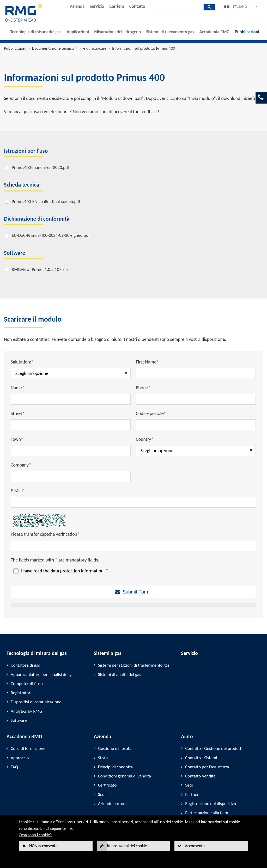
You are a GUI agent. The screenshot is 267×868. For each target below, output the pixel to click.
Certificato (107, 785)
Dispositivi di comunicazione (36, 702)
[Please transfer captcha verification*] (133, 546)
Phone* (143, 388)
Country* (145, 439)
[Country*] (196, 451)
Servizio (97, 6)
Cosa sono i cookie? (35, 835)
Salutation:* (22, 362)
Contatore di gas (25, 665)
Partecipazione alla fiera (207, 813)
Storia (103, 758)
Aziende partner (113, 804)
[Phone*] (196, 399)
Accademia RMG (214, 32)
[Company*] (71, 476)
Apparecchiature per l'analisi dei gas (43, 675)
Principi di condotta (116, 767)
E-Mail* (18, 491)
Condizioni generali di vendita (125, 776)
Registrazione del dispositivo (211, 804)
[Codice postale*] (196, 425)
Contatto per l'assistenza (207, 767)
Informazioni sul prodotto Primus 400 (144, 48)
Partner (192, 794)
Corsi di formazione (28, 748)
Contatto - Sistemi (201, 758)
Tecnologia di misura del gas (36, 32)
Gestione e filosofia (115, 748)
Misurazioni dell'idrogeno (117, 32)
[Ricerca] (178, 7)
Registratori (21, 693)
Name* (18, 388)
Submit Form (136, 592)
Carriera (117, 6)
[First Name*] (196, 373)
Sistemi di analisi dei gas (120, 675)
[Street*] (71, 425)
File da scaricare (93, 48)
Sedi (102, 794)
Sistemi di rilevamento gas (170, 32)
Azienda (77, 6)
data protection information (78, 571)
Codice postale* (151, 413)
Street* (18, 413)
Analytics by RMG (26, 711)
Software (19, 720)
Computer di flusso (28, 684)
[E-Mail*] (133, 502)
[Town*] (71, 451)
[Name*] (71, 399)
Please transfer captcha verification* (45, 534)
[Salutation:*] (71, 373)
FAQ (14, 767)
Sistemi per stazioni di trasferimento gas (134, 665)
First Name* (147, 362)
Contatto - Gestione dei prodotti (214, 748)
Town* (17, 439)
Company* (21, 465)
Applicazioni (78, 32)
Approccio (20, 758)
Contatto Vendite (200, 776)
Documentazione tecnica (53, 48)
